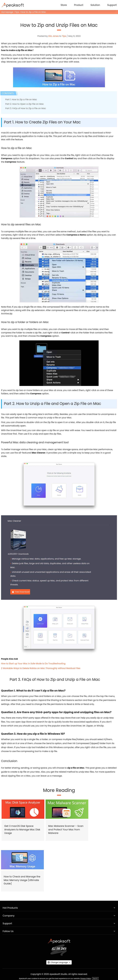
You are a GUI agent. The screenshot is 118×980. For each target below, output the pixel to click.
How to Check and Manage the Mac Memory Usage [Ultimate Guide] (22, 880)
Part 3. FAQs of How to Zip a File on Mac (26, 108)
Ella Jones (53, 36)
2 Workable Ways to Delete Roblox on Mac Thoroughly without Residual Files (41, 668)
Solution (95, 5)
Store (64, 5)
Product (79, 5)
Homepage (7, 12)
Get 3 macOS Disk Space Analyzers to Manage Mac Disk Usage (22, 829)
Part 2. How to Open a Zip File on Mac (25, 104)
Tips (17, 12)
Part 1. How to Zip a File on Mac (21, 99)
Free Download (22, 592)
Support (112, 5)
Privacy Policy (86, 978)
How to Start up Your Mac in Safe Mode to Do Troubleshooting (33, 664)
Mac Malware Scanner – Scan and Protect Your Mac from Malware (66, 829)
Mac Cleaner (14, 521)
